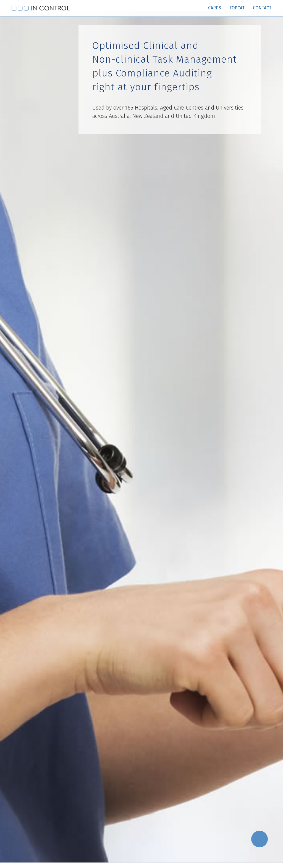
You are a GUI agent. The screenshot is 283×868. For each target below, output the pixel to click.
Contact (262, 8)
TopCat (237, 8)
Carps (215, 8)
